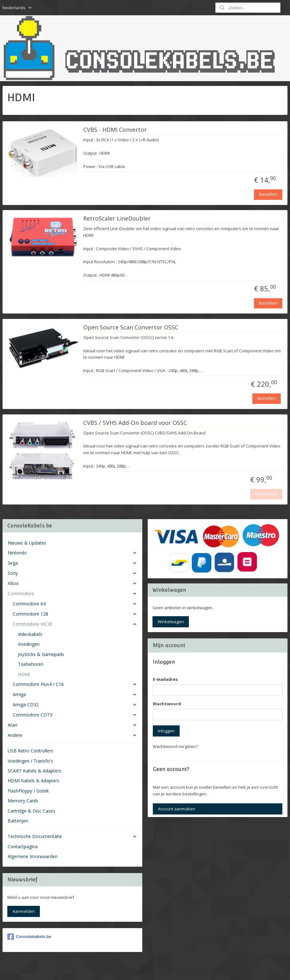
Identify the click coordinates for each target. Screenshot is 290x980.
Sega (72, 563)
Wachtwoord (167, 704)
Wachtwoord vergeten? (175, 746)
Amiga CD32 (75, 705)
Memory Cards (23, 801)
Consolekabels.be (29, 937)
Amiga (75, 694)
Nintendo (72, 553)
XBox (72, 583)
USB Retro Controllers (30, 751)
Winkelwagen (171, 622)
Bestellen (268, 194)
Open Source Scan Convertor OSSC (131, 327)
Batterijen (18, 821)
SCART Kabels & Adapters (34, 771)
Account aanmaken (177, 809)
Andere (72, 735)
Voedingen (29, 644)
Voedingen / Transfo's (30, 761)
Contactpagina (23, 846)
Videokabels (30, 634)
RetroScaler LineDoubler (117, 219)
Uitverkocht (266, 494)
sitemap (124, 968)
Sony (72, 573)
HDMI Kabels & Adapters (33, 781)
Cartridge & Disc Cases (31, 811)
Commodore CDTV (75, 715)
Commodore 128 (75, 614)
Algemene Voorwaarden (33, 856)
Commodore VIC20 (75, 624)
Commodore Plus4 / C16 (75, 684)
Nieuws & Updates (27, 543)
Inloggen (166, 731)
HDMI (24, 674)
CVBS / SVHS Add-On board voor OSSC (135, 423)
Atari (72, 725)
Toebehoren (31, 664)
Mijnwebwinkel (218, 968)
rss (138, 968)
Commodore (72, 593)
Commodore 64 (75, 604)
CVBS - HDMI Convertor (115, 130)
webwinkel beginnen (162, 968)
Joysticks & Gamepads (41, 654)
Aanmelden (24, 911)
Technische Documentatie (72, 836)
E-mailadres (165, 679)
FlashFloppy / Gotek (28, 791)
